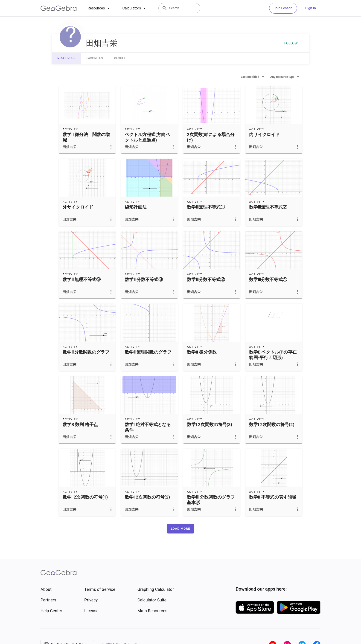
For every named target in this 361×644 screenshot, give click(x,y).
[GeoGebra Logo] (59, 8)
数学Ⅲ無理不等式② (268, 207)
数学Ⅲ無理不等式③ (82, 280)
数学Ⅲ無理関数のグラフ (148, 352)
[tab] (100, 8)
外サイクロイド (78, 207)
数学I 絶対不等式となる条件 (148, 427)
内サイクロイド (264, 135)
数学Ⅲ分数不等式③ (144, 280)
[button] (180, 529)
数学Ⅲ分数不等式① (268, 280)
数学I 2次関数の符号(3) (210, 425)
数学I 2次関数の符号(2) (272, 425)
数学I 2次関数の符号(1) (85, 497)
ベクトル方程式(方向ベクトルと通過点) (147, 137)
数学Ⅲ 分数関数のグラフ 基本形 (211, 500)
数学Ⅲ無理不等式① (206, 207)
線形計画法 (136, 207)
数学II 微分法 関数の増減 (86, 137)
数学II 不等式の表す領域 (273, 497)
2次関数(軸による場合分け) (211, 137)
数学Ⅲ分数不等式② (206, 280)
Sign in (311, 8)
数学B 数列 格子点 (80, 425)
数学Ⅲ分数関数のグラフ (86, 352)
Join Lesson (283, 8)
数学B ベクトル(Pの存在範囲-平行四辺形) (273, 355)
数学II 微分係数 (202, 352)
